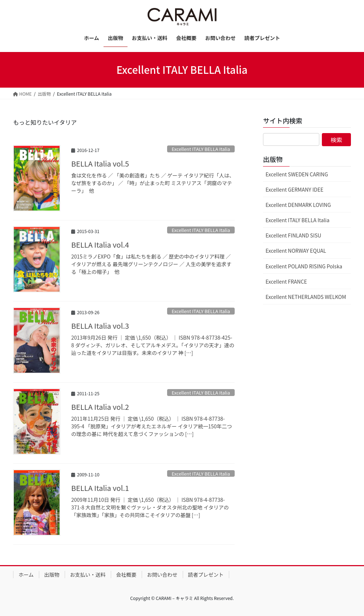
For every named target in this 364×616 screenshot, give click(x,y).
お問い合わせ (162, 575)
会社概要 (126, 575)
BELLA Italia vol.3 (100, 326)
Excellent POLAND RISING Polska (304, 266)
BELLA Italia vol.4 (100, 245)
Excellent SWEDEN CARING (297, 174)
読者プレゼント (206, 575)
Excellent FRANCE (286, 281)
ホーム (26, 575)
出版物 (52, 575)
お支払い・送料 (88, 575)
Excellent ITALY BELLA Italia (201, 149)
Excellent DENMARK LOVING (298, 205)
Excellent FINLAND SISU (293, 235)
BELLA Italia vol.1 (100, 488)
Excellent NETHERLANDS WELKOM (306, 297)
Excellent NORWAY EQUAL (296, 251)
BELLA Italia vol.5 (100, 163)
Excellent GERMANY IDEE (294, 189)
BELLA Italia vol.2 (100, 407)
